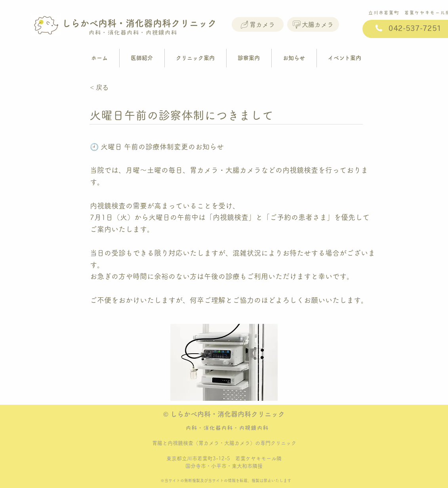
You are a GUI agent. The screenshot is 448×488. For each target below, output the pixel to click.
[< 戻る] (116, 88)
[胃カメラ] (258, 24)
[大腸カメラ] (313, 24)
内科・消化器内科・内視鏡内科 (130, 33)
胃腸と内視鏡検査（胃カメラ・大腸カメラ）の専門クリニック (224, 443)
